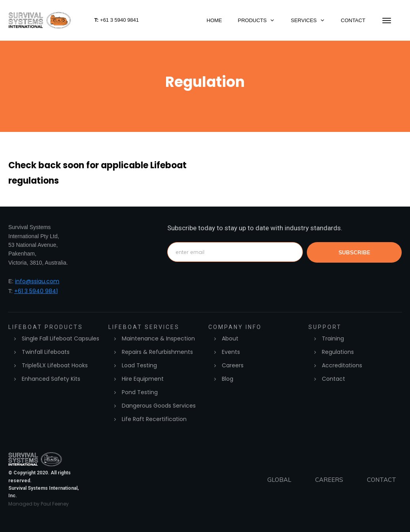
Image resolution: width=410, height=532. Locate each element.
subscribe (354, 252)
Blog (228, 379)
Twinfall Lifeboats (46, 352)
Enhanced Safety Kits (51, 379)
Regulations (338, 352)
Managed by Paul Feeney (39, 504)
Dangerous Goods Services (159, 406)
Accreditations (342, 365)
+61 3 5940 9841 (36, 291)
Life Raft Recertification (154, 419)
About (230, 338)
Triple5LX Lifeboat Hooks (55, 365)
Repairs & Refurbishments (157, 352)
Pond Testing (140, 392)
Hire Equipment (143, 379)
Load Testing (139, 365)
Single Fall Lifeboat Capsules (60, 338)
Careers (233, 365)
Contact (333, 379)
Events (231, 352)
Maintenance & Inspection (158, 338)
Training (333, 338)
